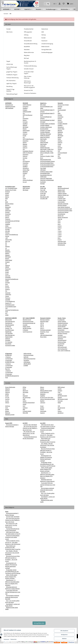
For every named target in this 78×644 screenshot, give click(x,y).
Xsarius (60, 411)
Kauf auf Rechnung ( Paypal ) (12, 68)
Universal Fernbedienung (12, 310)
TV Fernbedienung (10, 301)
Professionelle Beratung (30, 66)
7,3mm (60, 233)
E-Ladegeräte (61, 320)
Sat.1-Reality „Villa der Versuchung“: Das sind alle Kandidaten (47, 445)
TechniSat (8, 293)
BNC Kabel (43, 105)
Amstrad (60, 106)
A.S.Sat (7, 401)
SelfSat (7, 394)
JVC (6, 245)
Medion (7, 253)
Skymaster (26, 392)
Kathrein (7, 246)
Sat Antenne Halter (10, 345)
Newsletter (27, 50)
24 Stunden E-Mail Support (29, 73)
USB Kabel (43, 170)
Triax (59, 392)
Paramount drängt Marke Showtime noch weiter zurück (47, 430)
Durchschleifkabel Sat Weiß (47, 120)
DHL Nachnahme (11, 81)
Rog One (8, 369)
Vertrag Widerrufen (46, 50)
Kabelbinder (8, 332)
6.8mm (60, 228)
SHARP (7, 281)
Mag (24, 409)
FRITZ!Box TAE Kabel (46, 134)
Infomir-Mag (61, 129)
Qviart (7, 274)
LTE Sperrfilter (9, 333)
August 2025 (9, 423)
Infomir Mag (26, 170)
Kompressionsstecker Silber (65, 211)
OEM (59, 409)
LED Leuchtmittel (62, 347)
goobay (42, 408)
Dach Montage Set (10, 321)
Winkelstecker (61, 245)
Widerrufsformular (29, 52)
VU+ (24, 113)
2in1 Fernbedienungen (11, 188)
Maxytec (60, 130)
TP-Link (7, 397)
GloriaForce (8, 228)
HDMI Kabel (43, 177)
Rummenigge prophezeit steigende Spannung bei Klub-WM (47, 490)
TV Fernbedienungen (11, 306)
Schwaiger (8, 277)
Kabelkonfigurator (45, 148)
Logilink (60, 394)
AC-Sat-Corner (61, 408)
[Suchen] (45, 4)
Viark (59, 154)
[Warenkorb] (70, 4)
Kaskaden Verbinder (63, 204)
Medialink (25, 172)
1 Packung (8, 357)
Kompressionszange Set (29, 323)
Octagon (25, 110)
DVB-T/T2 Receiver (28, 153)
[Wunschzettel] (64, 4)
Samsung (8, 276)
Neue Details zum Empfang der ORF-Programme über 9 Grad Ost (48, 440)
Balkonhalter (9, 320)
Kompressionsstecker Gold (65, 209)
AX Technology (27, 397)
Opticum (25, 134)
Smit (24, 406)
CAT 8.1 (42, 328)
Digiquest (25, 396)
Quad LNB (43, 193)
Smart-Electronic (45, 392)
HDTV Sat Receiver (28, 115)
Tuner (24, 178)
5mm (59, 222)
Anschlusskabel (62, 110)
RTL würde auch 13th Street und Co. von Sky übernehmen (29, 433)
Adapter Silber (61, 192)
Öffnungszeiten (28, 32)
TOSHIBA (8, 300)
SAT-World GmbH (62, 396)
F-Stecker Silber (62, 200)
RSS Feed (26, 58)
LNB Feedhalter (9, 108)
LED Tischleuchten (62, 349)
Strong (7, 286)
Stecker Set (61, 216)
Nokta (59, 139)
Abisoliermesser (27, 320)
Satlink (25, 401)
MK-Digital (25, 127)
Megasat (25, 125)
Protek (24, 136)
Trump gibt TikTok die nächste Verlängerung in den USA (48, 485)
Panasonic (8, 269)
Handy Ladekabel (62, 325)
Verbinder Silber (62, 243)
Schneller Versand (29, 69)
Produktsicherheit (29, 29)
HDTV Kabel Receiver (28, 139)
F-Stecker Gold (62, 198)
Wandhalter (8, 344)
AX (23, 117)
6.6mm (60, 226)
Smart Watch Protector (64, 332)
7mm (59, 229)
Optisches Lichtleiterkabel (47, 180)
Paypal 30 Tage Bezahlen (10, 90)
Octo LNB (43, 195)
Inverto (60, 389)
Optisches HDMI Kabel (46, 178)
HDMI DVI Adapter (45, 136)
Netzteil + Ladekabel (63, 328)
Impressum (44, 41)
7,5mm (60, 236)
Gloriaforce (26, 168)
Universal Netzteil (62, 153)
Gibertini (8, 389)
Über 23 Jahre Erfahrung (28, 77)
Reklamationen (28, 38)
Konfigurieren (64, 635)
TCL (6, 291)
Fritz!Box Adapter (45, 125)
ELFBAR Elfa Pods (10, 362)
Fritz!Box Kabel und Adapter (48, 124)
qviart (59, 146)
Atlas (7, 198)
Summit (7, 288)
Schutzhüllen (61, 330)
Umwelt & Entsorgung (47, 44)
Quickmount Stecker (63, 212)
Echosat (60, 118)
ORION (7, 267)
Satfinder (26, 357)
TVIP (24, 175)
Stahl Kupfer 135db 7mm (47, 149)
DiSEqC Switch (27, 327)
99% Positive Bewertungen (27, 82)
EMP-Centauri (61, 387)
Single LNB (43, 188)
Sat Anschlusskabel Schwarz (47, 161)
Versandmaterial (62, 340)
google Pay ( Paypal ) (12, 72)
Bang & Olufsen (9, 204)
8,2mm (60, 240)
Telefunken (8, 294)
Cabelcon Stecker (62, 193)
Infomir (7, 403)
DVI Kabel (43, 122)
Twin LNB (43, 190)
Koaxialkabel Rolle (45, 173)
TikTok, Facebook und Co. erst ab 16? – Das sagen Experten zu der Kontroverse (48, 435)
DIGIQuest (8, 211)
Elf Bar (24, 387)
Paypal (8, 61)
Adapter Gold (61, 190)
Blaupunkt (8, 207)
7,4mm (60, 235)
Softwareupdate (27, 112)
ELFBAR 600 (8, 355)
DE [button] (54, 4)
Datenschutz (45, 29)
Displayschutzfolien (63, 323)
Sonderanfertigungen (47, 52)
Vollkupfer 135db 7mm (46, 151)
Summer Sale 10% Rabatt (30, 425)
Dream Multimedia (10, 387)
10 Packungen (9, 359)
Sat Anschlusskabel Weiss (47, 163)
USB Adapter (27, 362)
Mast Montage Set (10, 335)
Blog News (27, 55)
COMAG (7, 209)
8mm (59, 238)
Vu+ (24, 394)
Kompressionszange (28, 321)
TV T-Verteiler (9, 342)
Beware (7, 205)
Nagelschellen (9, 337)
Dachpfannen (9, 323)
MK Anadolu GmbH (63, 399)
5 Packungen (9, 360)
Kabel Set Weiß (44, 142)
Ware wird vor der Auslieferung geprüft (29, 87)
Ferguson (8, 219)
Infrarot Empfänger (28, 180)
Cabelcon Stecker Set (63, 195)
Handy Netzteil (62, 327)
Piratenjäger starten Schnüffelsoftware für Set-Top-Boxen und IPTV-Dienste (48, 464)
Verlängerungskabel (45, 330)
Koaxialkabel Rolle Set (46, 175)
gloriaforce (61, 413)
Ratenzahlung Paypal (12, 94)
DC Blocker (61, 197)
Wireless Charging (62, 333)
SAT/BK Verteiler (27, 328)
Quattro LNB (44, 192)
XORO (59, 158)
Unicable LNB (44, 198)
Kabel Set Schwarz (45, 137)
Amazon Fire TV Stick (63, 105)
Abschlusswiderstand (63, 188)
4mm (59, 221)
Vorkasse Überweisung (12, 78)
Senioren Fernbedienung (12, 279)
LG (6, 248)
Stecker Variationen (63, 217)
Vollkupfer (43, 141)
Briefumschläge (62, 342)
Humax (7, 236)
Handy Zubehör (62, 321)
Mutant (25, 129)
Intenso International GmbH (48, 399)
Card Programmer (27, 332)
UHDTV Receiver (27, 105)
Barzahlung (9, 86)
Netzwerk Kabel (44, 321)
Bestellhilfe (27, 47)
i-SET (7, 238)
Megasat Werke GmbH (46, 391)
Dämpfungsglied (10, 325)
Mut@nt (42, 401)
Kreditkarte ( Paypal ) (12, 75)
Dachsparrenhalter (28, 355)
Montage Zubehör (45, 320)
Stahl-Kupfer (43, 139)
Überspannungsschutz (29, 359)
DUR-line (8, 406)
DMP (24, 399)
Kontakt (8, 29)
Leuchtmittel (61, 344)
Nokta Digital (26, 130)
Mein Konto (9, 32)
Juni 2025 (43, 423)
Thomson (8, 298)
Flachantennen (9, 105)
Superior (8, 289)
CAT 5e (42, 323)
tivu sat (25, 182)
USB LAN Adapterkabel (46, 335)
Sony (7, 284)
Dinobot (60, 115)
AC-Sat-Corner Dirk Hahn (47, 397)
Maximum (25, 391)
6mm (59, 224)
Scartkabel (43, 182)
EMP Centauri (26, 188)
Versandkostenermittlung (31, 44)
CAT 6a (42, 325)
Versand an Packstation (30, 93)
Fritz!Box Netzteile (45, 132)
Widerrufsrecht (45, 47)
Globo (7, 226)
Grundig (7, 229)
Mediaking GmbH (10, 415)
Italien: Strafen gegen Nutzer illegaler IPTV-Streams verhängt (46, 469)
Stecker (42, 333)
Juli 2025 (25, 423)
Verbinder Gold (62, 241)
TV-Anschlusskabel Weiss (47, 166)
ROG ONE (25, 413)
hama (24, 389)
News (7, 512)
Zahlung (26, 35)
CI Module (25, 330)
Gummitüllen (61, 202)
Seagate (60, 397)
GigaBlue (25, 108)
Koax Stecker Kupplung (64, 207)
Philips (7, 270)
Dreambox (26, 106)
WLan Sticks (43, 337)
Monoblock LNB (44, 197)
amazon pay (10, 64)
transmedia (43, 411)
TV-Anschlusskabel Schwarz (47, 165)
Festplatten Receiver (28, 151)
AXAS (59, 113)
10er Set (60, 219)
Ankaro (7, 195)
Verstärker (26, 360)
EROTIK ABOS (27, 364)
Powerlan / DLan (45, 332)
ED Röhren (61, 345)
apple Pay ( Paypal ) (12, 83)
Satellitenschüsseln (10, 106)
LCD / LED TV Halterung (64, 351)
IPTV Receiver (26, 161)
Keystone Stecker (62, 205)
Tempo (60, 149)
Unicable (25, 325)
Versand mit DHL (28, 90)
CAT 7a (42, 327)
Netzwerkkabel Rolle (46, 160)
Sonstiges (8, 340)
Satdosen (8, 339)
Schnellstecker (61, 214)
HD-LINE (7, 231)
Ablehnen (64, 639)
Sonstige (25, 158)
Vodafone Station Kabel (46, 172)
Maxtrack (8, 413)
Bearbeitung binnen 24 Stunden (30, 62)
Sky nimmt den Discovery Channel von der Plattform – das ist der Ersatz (30, 428)
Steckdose (60, 339)
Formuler (25, 122)
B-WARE (26, 365)
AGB (43, 32)
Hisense (7, 233)
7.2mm (60, 231)
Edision (25, 120)
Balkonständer (27, 353)
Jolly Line (8, 241)
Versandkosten (28, 41)
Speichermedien (62, 337)
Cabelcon (25, 408)
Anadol (60, 108)
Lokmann (43, 403)
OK (6, 264)
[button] (60, 4)
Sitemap (44, 35)
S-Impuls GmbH (27, 411)
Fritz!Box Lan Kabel (45, 130)
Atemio (7, 197)
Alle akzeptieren (64, 631)
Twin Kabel (43, 168)
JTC (6, 243)
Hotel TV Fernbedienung (12, 235)
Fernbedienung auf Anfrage (12, 221)
